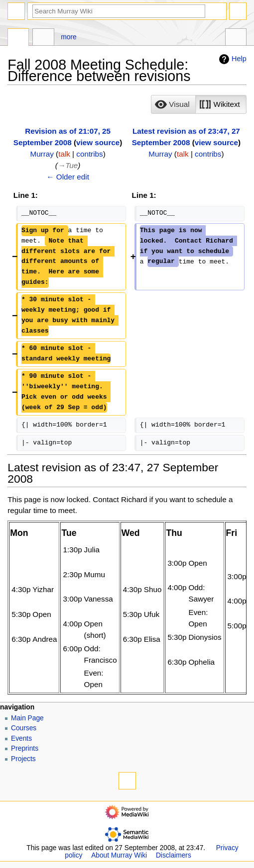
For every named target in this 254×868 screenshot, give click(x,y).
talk (64, 154)
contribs (89, 154)
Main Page (27, 718)
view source (98, 142)
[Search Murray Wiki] (119, 11)
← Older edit (68, 177)
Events (21, 738)
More (68, 37)
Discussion (43, 38)
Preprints (25, 748)
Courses (24, 728)
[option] (173, 104)
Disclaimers (174, 855)
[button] (173, 104)
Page (18, 38)
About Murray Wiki (119, 855)
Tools (236, 38)
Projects (23, 759)
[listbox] (198, 104)
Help (232, 59)
